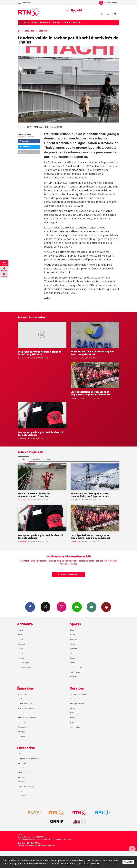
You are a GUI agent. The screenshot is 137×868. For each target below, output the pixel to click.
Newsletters (77, 607)
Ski (71, 653)
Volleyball (74, 644)
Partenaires (22, 777)
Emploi (73, 722)
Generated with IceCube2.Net (45, 845)
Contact (20, 791)
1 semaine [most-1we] (36, 459)
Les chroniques (23, 699)
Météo (73, 708)
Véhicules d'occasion (78, 694)
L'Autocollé (22, 722)
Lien (23, 152)
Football (73, 630)
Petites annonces (77, 713)
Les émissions (23, 694)
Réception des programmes (28, 758)
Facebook (30, 607)
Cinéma (73, 699)
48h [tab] (23, 459)
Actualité (24, 22)
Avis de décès (75, 727)
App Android (106, 607)
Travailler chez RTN (24, 772)
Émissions (45, 22)
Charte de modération (26, 786)
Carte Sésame (23, 763)
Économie (44, 31)
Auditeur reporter (24, 663)
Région (20, 630)
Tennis (73, 663)
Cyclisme (74, 649)
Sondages (21, 732)
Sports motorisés (77, 667)
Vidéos (67, 22)
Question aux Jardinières (27, 717)
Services (77, 22)
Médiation (21, 782)
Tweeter (25, 147)
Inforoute (74, 717)
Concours (21, 736)
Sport (34, 22)
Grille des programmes (26, 708)
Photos (57, 22)
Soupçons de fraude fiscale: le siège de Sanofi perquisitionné (40, 353)
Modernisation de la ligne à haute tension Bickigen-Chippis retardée (90, 495)
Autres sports (75, 672)
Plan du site (67, 839)
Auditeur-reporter (108, 3)
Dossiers (21, 658)
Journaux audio (23, 653)
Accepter (128, 862)
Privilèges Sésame (77, 703)
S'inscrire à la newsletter (69, 574)
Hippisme (74, 658)
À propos (21, 754)
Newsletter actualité (25, 667)
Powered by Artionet (25, 845)
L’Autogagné (22, 727)
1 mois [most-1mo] (48, 459)
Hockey (73, 635)
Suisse (20, 635)
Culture (20, 649)
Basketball (74, 639)
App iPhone (92, 607)
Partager (25, 141)
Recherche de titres (25, 703)
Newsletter (22, 796)
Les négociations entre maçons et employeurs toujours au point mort (90, 393)
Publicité (21, 768)
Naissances (22, 713)
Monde (20, 639)
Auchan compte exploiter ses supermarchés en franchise (34, 495)
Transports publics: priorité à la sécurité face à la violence (40, 434)
